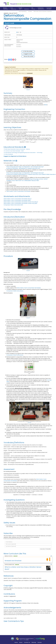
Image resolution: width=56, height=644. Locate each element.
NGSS (46, 105)
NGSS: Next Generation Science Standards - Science (17, 149)
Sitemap (34, 642)
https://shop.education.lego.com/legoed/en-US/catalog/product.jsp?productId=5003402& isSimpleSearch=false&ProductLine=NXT (25, 168)
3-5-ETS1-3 (19, 46)
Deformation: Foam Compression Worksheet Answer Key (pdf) (20, 203)
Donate (40, 642)
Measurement (20, 40)
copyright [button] (28, 90)
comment (30, 73)
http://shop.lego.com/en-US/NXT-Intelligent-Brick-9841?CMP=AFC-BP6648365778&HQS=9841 (27, 180)
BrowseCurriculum (6, 9)
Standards (27, 9)
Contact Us (27, 642)
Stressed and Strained (13, 561)
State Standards (8, 154)
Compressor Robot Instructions (15, 291)
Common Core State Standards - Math (14, 151)
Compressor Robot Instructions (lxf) (13, 205)
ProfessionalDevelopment (41, 9)
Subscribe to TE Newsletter (45, 549)
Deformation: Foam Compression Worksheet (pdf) (17, 200)
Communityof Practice (49, 9)
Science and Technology (22, 42)
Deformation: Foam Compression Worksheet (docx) (18, 199)
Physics (18, 41)
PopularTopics (21, 9)
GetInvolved (34, 9)
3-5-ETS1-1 (19, 45)
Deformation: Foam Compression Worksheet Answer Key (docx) (21, 202)
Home (16, 642)
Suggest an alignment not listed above (15, 156)
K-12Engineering (14, 9)
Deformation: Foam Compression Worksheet (18, 191)
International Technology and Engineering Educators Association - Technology (23, 153)
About (21, 642)
